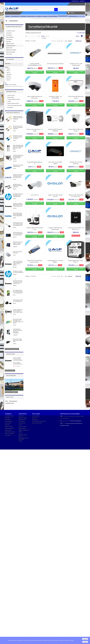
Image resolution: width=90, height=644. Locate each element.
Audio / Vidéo (9, 54)
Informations (11, 92)
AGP (8, 71)
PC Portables (9, 35)
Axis (9, 76)
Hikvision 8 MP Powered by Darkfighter (55, 130)
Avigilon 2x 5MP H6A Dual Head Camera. (55, 229)
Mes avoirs (35, 418)
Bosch (9, 78)
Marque (8, 16)
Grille (82, 36)
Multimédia (45, 16)
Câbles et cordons (31, 16)
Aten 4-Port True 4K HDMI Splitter (55, 163)
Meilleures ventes (22, 419)
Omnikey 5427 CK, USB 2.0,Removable (76, 65)
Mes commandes (36, 416)
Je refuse (85, 642)
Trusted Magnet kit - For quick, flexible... (55, 261)
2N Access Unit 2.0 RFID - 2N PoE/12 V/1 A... (76, 229)
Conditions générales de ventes (14, 99)
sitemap (20, 441)
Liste (84, 36)
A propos (9, 101)
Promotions (10, 354)
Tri (26, 36)
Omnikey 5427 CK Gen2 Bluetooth (76, 163)
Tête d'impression (13, 401)
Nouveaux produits (13, 113)
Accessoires (39, 16)
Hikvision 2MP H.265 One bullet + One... (35, 229)
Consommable (23, 16)
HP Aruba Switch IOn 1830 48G (55, 64)
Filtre (7, 401)
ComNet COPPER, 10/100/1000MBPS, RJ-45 (35, 65)
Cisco (8, 80)
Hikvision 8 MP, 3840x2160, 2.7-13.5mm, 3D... (76, 196)
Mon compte (36, 414)
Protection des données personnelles (15, 105)
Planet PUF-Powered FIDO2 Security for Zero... (35, 261)
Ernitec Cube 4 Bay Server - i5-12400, (35, 130)
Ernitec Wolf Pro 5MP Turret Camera (76, 130)
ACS (8, 69)
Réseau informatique (53, 16)
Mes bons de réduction (37, 423)
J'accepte (85, 639)
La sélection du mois (73, 16)
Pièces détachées (15, 16)
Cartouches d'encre (10, 403)
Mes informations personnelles (39, 421)
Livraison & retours (11, 95)
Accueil (20, 425)
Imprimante (9, 41)
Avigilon (9, 74)
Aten (8, 73)
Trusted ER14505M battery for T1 (35, 163)
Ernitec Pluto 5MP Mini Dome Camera (76, 97)
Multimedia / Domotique (11, 50)
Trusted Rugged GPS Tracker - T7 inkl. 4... (76, 261)
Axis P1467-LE (35, 195)
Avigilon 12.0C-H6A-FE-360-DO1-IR (55, 196)
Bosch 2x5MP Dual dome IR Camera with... (35, 97)
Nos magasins (10, 108)
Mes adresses (35, 419)
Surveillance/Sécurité (63, 16)
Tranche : (7, 85)
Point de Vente (9, 48)
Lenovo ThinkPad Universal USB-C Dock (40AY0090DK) (18, 359)
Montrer (43, 36)
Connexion (82, 1)
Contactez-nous (75, 1)
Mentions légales (11, 97)
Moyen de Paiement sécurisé (13, 103)
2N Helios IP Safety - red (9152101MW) (55, 97)
